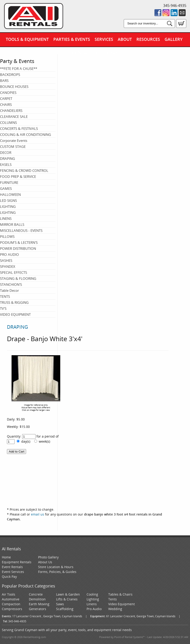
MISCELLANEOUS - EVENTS (21, 230)
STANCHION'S (11, 284)
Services (104, 39)
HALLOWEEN (10, 194)
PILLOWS (7, 236)
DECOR (6, 152)
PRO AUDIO (9, 254)
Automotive (11, 599)
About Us (45, 562)
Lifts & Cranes (67, 599)
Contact (82, 53)
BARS (4, 80)
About (125, 39)
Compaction (11, 604)
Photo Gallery (48, 557)
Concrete (36, 594)
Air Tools (9, 594)
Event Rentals (12, 567)
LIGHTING (8, 206)
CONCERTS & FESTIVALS (19, 128)
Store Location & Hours (56, 567)
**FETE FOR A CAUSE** (19, 69)
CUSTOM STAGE (13, 146)
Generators (38, 609)
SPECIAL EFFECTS (14, 272)
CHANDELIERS (11, 110)
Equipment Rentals (17, 562)
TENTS (5, 296)
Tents (113, 599)
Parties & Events (72, 39)
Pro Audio (94, 609)
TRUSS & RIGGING (14, 302)
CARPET (6, 98)
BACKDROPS (10, 75)
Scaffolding (65, 609)
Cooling (92, 594)
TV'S (3, 308)
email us (38, 514)
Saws (60, 604)
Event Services (13, 572)
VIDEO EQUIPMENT (15, 314)
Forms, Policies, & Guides (57, 572)
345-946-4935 (175, 6)
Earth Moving (39, 604)
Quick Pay (107, 53)
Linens (92, 604)
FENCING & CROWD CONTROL (24, 170)
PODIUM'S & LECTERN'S (19, 242)
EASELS (6, 164)
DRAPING (8, 158)
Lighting (93, 599)
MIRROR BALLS (12, 224)
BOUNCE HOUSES (14, 86)
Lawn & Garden (68, 594)
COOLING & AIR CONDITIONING (26, 134)
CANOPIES (8, 92)
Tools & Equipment (27, 39)
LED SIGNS (8, 200)
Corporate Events (14, 140)
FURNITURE (9, 182)
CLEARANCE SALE (14, 116)
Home (6, 557)
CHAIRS (6, 104)
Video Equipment (122, 604)
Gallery (174, 39)
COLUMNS (8, 122)
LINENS (6, 218)
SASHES (6, 260)
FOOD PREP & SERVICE (18, 176)
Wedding (115, 609)
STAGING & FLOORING (18, 278)
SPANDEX (8, 266)
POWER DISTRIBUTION (18, 248)
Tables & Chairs (120, 594)
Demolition (37, 599)
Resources (148, 39)
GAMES (6, 188)
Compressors (12, 609)
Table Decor (9, 290)
